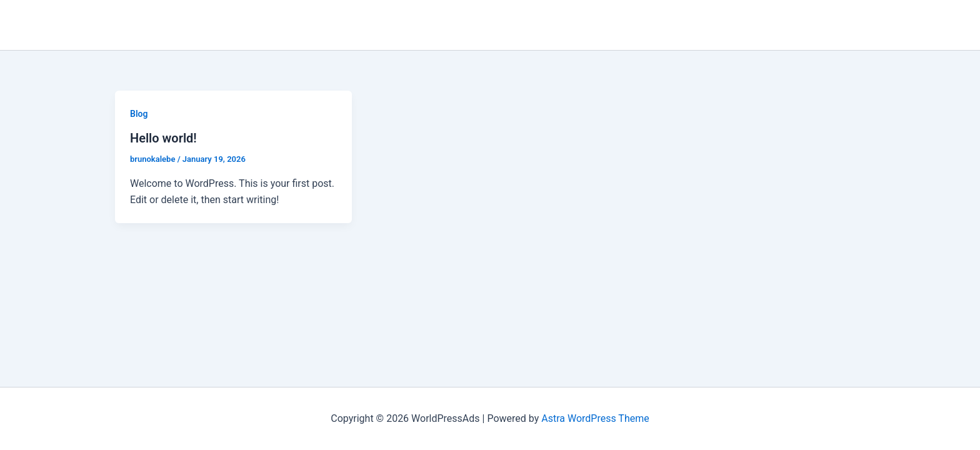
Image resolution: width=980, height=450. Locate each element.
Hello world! (163, 138)
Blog (139, 114)
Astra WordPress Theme (595, 418)
